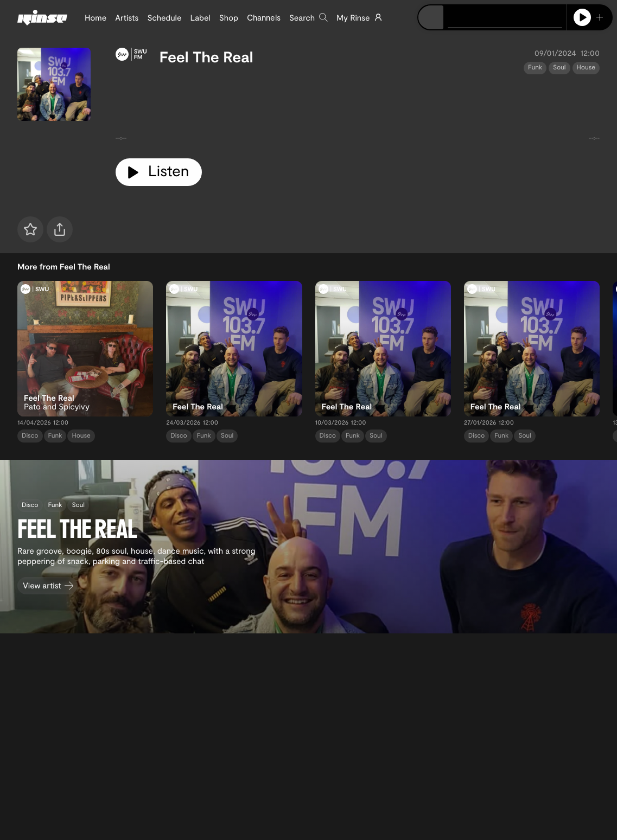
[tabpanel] (358, 112)
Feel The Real (206, 56)
